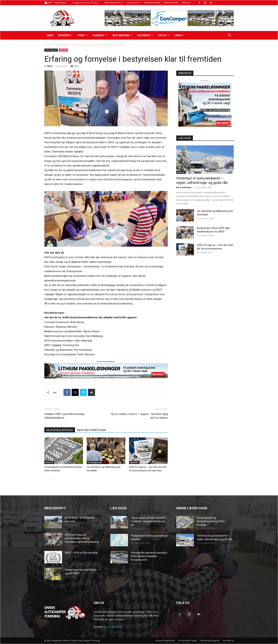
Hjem (50, 35)
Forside (48, 45)
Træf (82, 35)
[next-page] (52, 478)
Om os (164, 35)
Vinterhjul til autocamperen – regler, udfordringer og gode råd (202, 180)
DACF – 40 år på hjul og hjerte (81, 553)
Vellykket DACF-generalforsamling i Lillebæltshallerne (65, 416)
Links (179, 35)
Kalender (145, 35)
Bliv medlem (122, 35)
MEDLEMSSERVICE (114, 3)
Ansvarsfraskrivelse (165, 641)
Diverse (49, 462)
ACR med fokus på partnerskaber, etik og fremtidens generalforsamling (82, 538)
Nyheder (65, 35)
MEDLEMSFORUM (152, 3)
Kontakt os (228, 641)
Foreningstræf (62, 45)
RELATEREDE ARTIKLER (60, 430)
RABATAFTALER (171, 3)
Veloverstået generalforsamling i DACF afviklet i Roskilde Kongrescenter (149, 556)
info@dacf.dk (115, 627)
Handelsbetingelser (210, 641)
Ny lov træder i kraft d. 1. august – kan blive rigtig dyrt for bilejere (140, 416)
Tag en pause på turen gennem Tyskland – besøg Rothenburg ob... (148, 521)
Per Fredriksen (184, 187)
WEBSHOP (186, 3)
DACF (50, 66)
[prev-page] (47, 478)
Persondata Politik (187, 641)
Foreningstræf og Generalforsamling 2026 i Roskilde (211, 521)
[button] (229, 36)
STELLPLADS (134, 3)
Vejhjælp (100, 35)
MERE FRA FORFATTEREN (91, 430)
